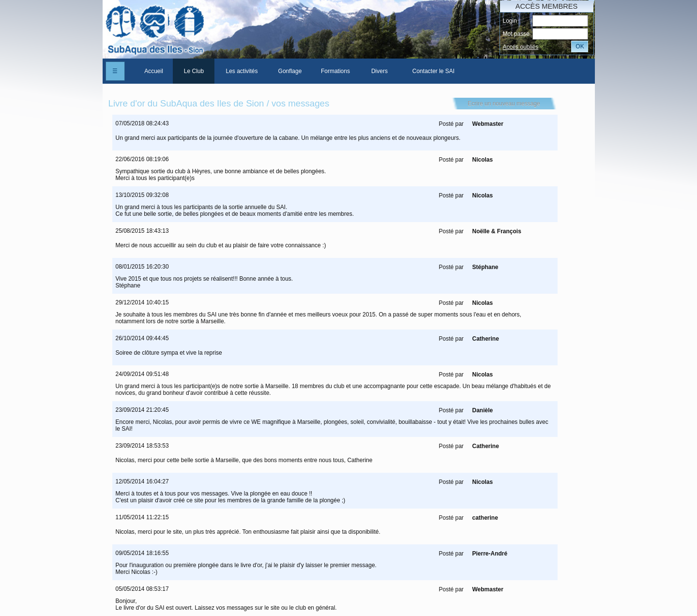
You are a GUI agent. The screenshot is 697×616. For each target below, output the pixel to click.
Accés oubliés (520, 47)
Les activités (242, 71)
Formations (335, 71)
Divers (379, 71)
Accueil (154, 71)
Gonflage (290, 71)
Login (509, 21)
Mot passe (516, 34)
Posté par (451, 124)
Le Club (194, 71)
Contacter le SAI (433, 71)
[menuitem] (153, 71)
